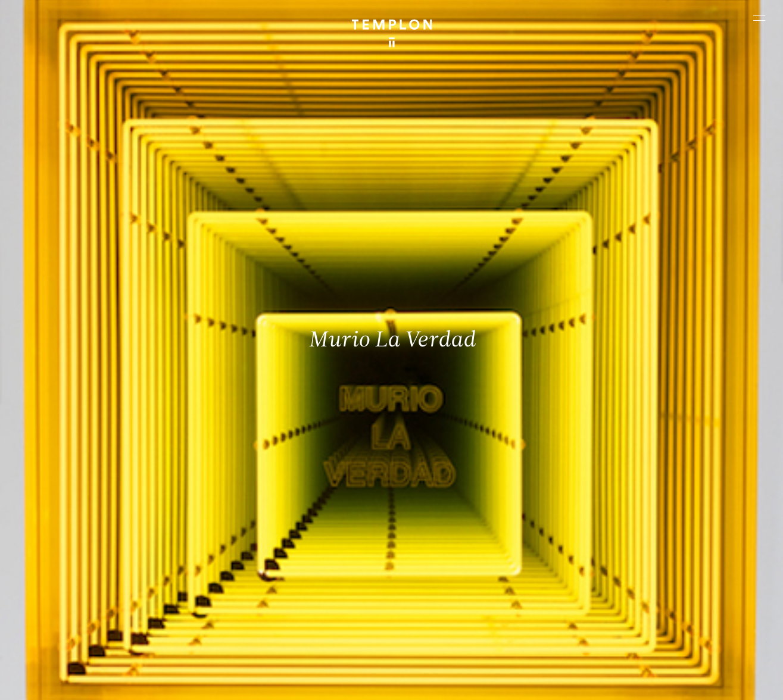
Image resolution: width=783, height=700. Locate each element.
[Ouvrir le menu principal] (759, 18)
